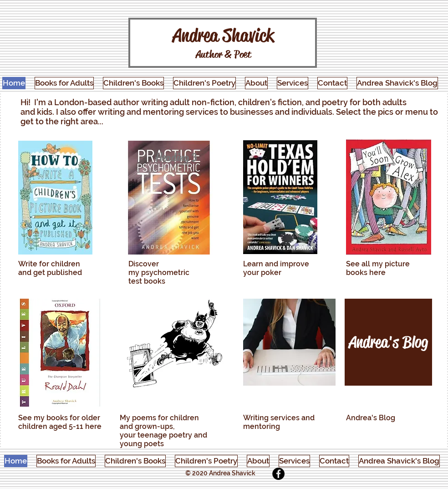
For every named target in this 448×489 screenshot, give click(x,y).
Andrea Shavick (223, 35)
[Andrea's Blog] (388, 342)
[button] (64, 83)
